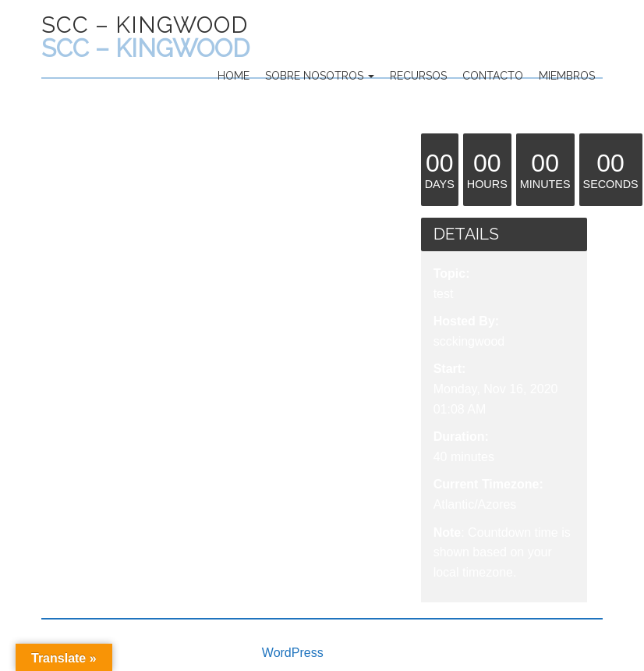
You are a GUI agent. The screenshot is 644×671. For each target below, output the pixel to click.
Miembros (567, 76)
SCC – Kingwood (145, 25)
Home (234, 76)
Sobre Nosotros (320, 76)
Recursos (418, 76)
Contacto (493, 76)
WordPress (293, 653)
